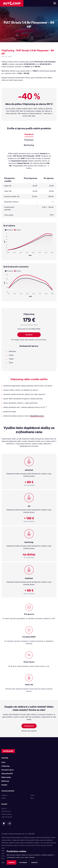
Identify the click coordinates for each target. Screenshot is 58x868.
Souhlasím (12, 862)
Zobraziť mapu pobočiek (29, 731)
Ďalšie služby (6, 777)
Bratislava (4, 795)
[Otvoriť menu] (55, 3)
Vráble (3, 798)
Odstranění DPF (7, 774)
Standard (29, 134)
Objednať (29, 335)
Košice (32, 795)
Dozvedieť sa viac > (37, 416)
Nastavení (34, 862)
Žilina (32, 798)
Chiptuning (5, 766)
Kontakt (4, 785)
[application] (29, 243)
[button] (9, 230)
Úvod (3, 762)
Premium (29, 140)
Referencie (5, 781)
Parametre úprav (8, 770)
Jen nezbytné (23, 862)
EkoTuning (29, 145)
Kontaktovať (29, 726)
